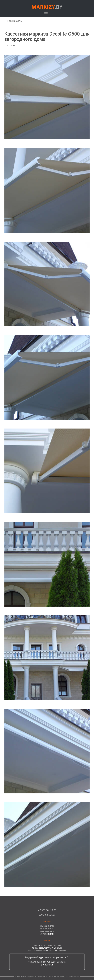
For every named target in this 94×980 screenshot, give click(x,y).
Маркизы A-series (47, 929)
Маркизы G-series (47, 926)
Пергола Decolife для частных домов (47, 948)
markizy (47, 7)
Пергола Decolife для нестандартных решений (47, 951)
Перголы (47, 940)
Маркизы (47, 921)
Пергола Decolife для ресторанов (47, 945)
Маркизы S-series (47, 934)
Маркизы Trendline (47, 931)
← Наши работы (13, 21)
